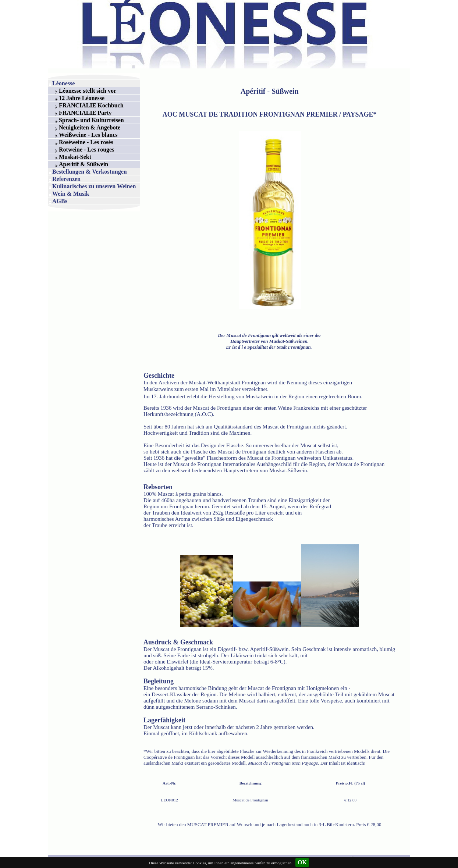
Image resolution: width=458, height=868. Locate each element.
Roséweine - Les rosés (86, 142)
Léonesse (63, 83)
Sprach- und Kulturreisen (91, 120)
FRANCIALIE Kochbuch (91, 105)
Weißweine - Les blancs (88, 135)
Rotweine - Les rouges (86, 150)
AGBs (60, 201)
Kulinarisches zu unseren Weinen (94, 186)
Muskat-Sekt (75, 157)
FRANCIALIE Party (85, 113)
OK (302, 862)
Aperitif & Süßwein (84, 164)
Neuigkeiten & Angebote (90, 127)
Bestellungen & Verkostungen (90, 172)
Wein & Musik (71, 194)
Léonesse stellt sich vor (88, 91)
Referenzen (66, 179)
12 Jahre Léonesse (82, 98)
